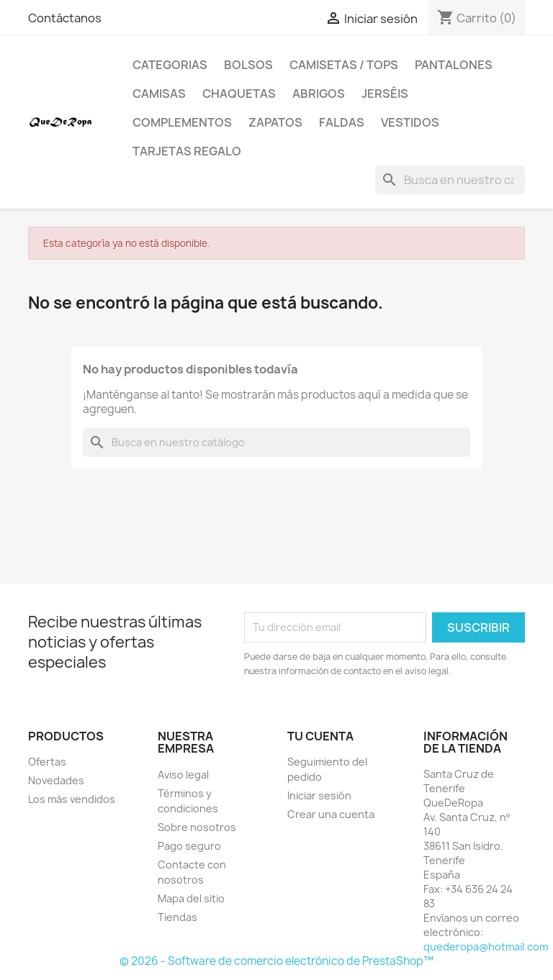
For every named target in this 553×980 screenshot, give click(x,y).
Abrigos (319, 94)
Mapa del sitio (191, 898)
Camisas (159, 94)
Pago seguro (189, 846)
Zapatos (275, 122)
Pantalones (454, 65)
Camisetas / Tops (344, 65)
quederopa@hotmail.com (486, 947)
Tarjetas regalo (187, 151)
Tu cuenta (320, 736)
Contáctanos (65, 18)
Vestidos (410, 122)
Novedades (56, 780)
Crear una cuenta (331, 814)
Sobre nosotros (197, 827)
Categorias (170, 65)
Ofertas (47, 762)
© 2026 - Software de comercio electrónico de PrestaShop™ (276, 961)
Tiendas (177, 917)
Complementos (182, 122)
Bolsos (248, 65)
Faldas (342, 122)
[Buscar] (450, 180)
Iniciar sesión (319, 795)
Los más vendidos (72, 799)
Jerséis (385, 94)
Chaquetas (239, 94)
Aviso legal (183, 775)
